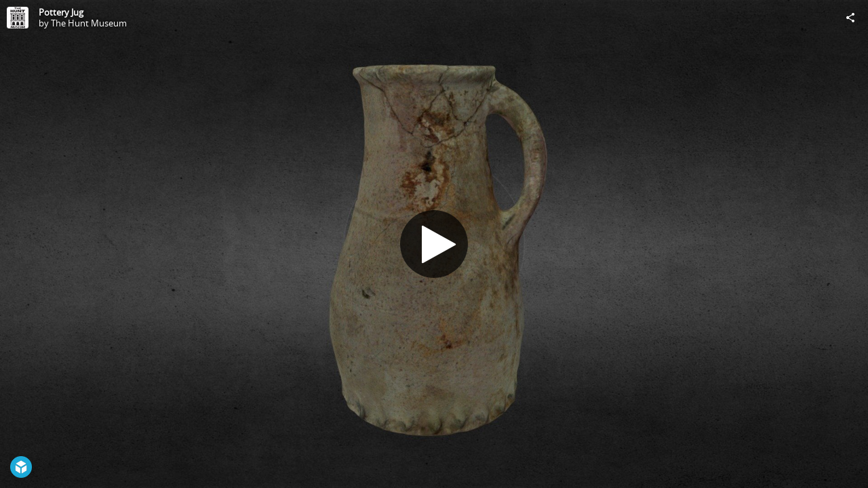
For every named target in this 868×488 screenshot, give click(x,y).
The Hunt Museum (89, 23)
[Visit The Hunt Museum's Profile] (18, 18)
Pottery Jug (61, 12)
